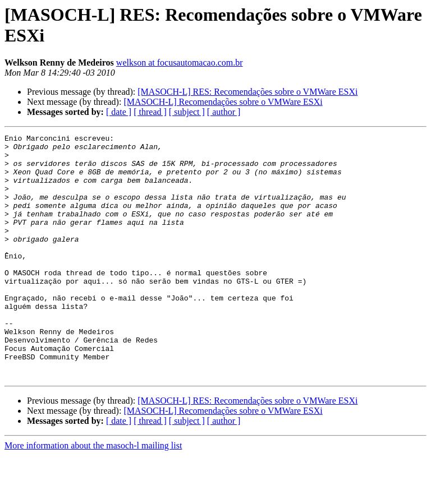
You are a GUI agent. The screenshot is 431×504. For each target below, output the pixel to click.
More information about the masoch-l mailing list (93, 494)
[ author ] (224, 112)
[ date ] (119, 112)
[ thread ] (150, 112)
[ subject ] (187, 112)
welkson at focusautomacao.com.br (180, 63)
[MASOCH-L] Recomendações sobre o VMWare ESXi (223, 102)
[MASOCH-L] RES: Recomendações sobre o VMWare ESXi (247, 92)
